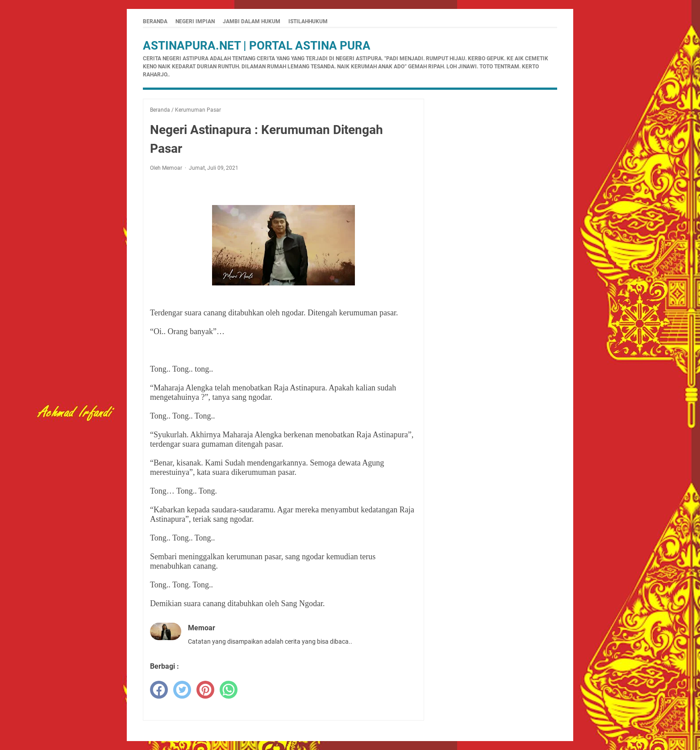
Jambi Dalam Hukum (252, 21)
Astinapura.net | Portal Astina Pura (257, 46)
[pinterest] (205, 690)
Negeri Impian (195, 21)
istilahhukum (308, 21)
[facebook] (159, 690)
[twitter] (182, 690)
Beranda (155, 21)
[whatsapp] (229, 690)
